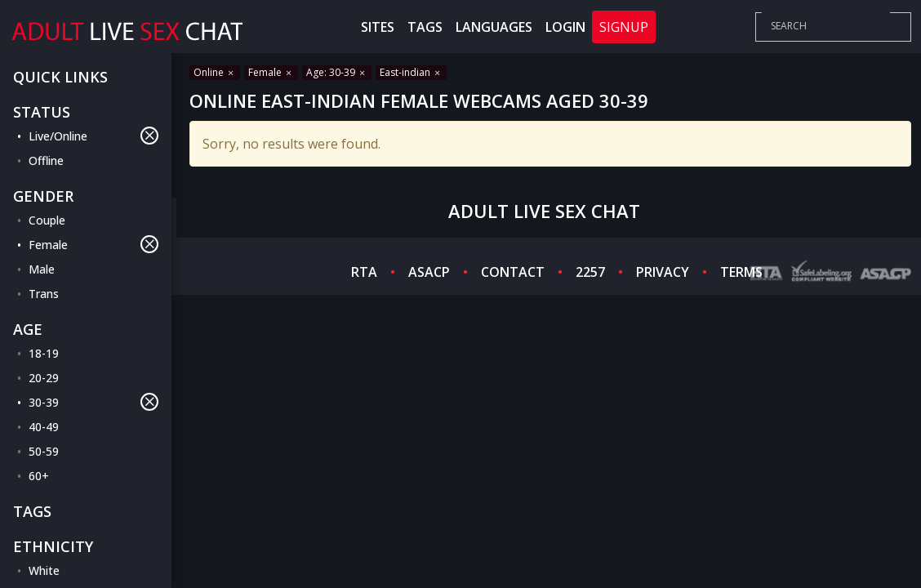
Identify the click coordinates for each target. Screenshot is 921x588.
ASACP (429, 272)
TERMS (741, 272)
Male (42, 269)
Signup (624, 27)
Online (215, 72)
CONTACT (513, 272)
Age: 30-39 (337, 72)
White (44, 570)
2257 (590, 272)
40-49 (44, 427)
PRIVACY (663, 272)
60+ (39, 476)
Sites (378, 27)
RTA (364, 272)
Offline (46, 160)
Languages (494, 27)
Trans (44, 294)
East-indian (411, 72)
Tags (425, 27)
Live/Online (93, 136)
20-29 (44, 378)
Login (565, 27)
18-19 (44, 353)
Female (93, 244)
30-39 (93, 402)
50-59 (44, 451)
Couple (47, 220)
